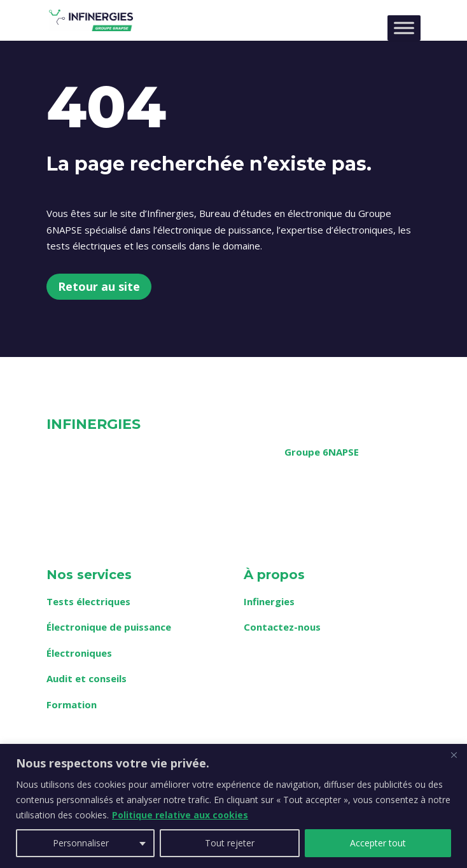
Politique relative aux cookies (180, 815)
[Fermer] (454, 755)
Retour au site (99, 286)
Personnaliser (81, 843)
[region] (233, 806)
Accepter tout (378, 843)
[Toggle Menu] (404, 28)
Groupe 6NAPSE (322, 452)
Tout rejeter (230, 843)
